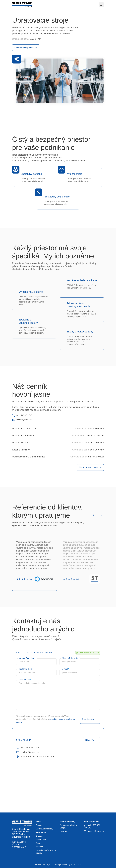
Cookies (64, 831)
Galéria (39, 836)
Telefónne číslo (26, 669)
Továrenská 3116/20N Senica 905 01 (37, 757)
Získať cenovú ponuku (26, 48)
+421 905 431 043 (22, 416)
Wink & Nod (76, 865)
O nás (39, 843)
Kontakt (39, 847)
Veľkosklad (41, 832)
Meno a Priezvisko (28, 658)
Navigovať (91, 740)
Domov (39, 825)
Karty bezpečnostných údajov (46, 852)
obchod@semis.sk (22, 420)
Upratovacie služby (44, 829)
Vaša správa (25, 680)
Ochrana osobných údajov (68, 827)
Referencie (41, 840)
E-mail (65, 669)
